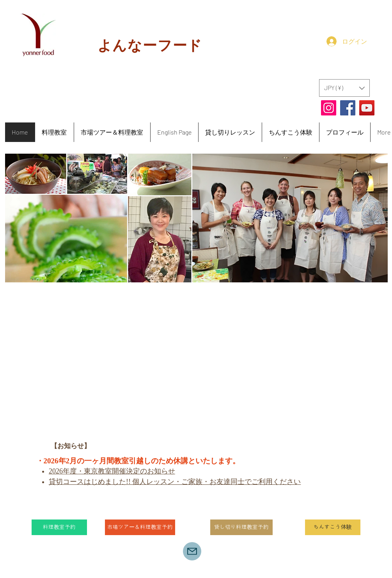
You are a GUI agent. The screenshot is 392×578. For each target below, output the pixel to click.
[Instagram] (329, 108)
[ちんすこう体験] (333, 527)
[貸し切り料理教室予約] (241, 527)
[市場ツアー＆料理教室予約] (140, 527)
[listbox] (344, 88)
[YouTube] (367, 108)
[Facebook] (348, 108)
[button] (344, 88)
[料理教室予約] (59, 527)
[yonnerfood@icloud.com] (192, 551)
